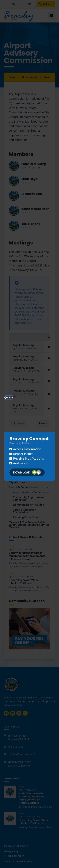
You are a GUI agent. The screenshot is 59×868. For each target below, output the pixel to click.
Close (9, 398)
